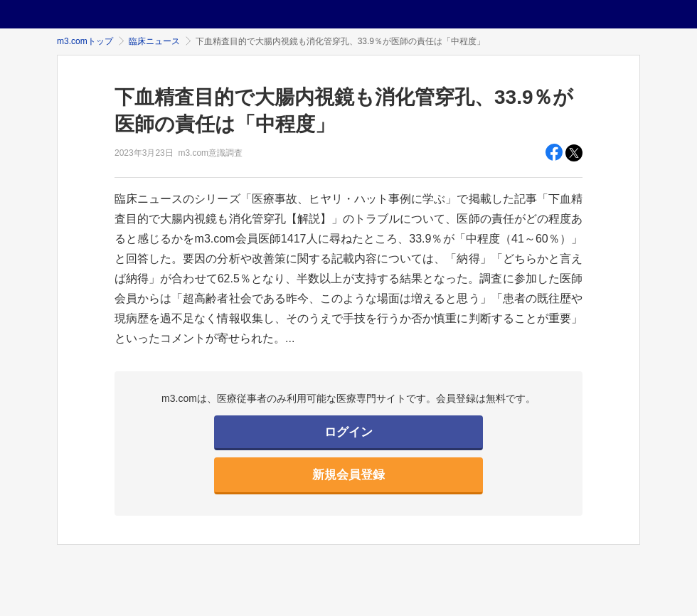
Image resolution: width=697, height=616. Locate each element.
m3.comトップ (85, 41)
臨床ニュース (154, 41)
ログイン (348, 432)
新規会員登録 (348, 475)
